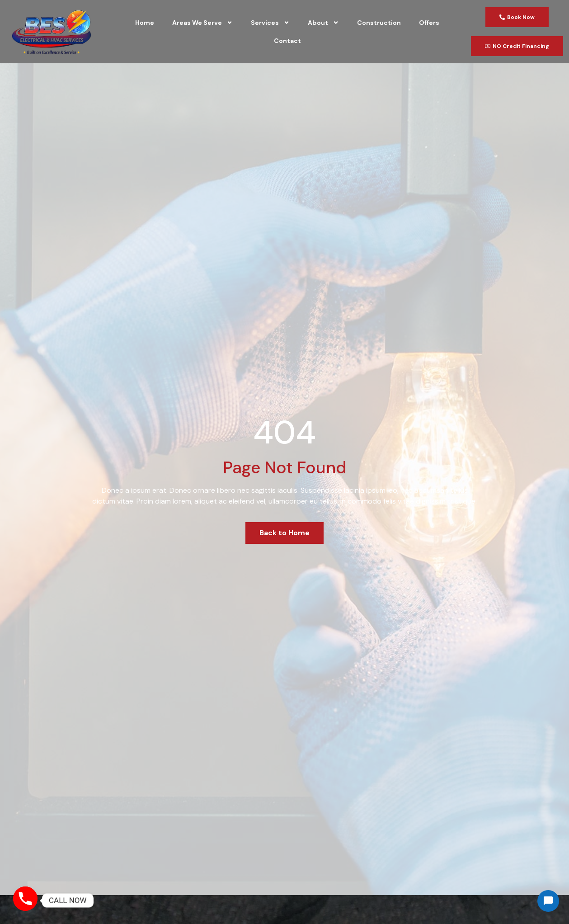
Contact (287, 41)
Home (145, 23)
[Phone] (25, 900)
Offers (429, 23)
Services (270, 23)
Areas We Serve (202, 23)
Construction (379, 23)
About (323, 23)
